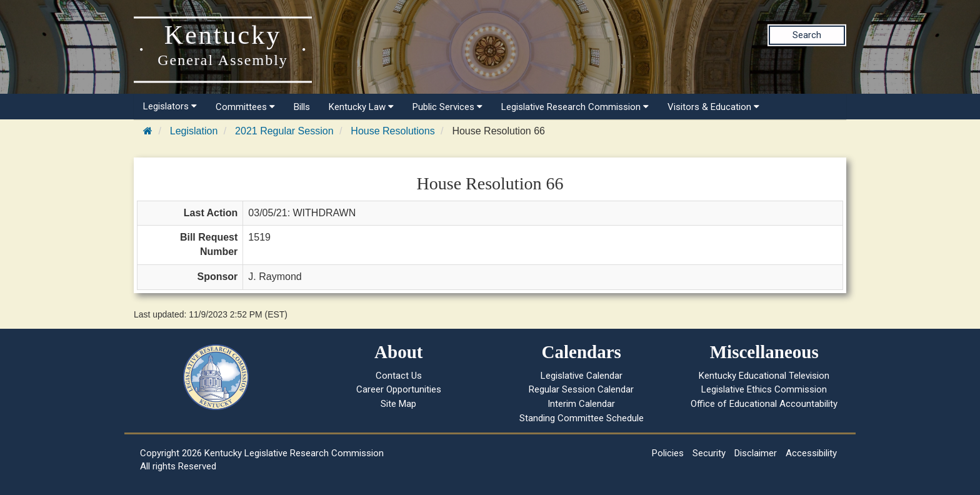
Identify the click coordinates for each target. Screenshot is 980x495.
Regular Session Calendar (581, 389)
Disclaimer (756, 453)
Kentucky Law (361, 107)
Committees (245, 107)
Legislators (170, 106)
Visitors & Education (713, 107)
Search (807, 35)
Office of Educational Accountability (764, 404)
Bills (302, 107)
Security (709, 453)
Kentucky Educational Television (764, 376)
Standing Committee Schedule (582, 418)
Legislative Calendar (582, 376)
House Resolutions (392, 131)
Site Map (398, 404)
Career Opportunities (399, 389)
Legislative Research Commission (575, 107)
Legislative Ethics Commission (764, 389)
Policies (668, 453)
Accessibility (811, 453)
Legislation (194, 131)
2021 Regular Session (284, 131)
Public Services (447, 107)
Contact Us (399, 376)
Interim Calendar (581, 404)
